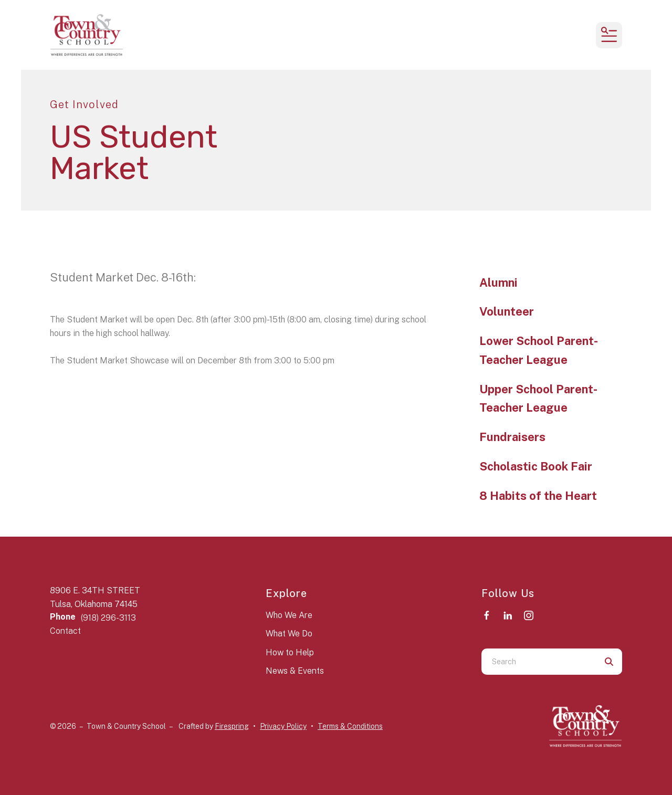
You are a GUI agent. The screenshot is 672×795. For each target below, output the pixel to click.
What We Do (289, 634)
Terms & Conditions (350, 726)
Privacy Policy (283, 726)
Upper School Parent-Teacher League (538, 399)
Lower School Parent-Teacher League (539, 350)
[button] (609, 35)
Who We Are (289, 615)
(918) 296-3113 (108, 618)
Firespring (232, 726)
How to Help (290, 652)
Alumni (498, 283)
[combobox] (539, 662)
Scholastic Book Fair (536, 466)
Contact (65, 631)
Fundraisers (512, 437)
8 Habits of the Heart (538, 496)
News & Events (295, 671)
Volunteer (507, 311)
